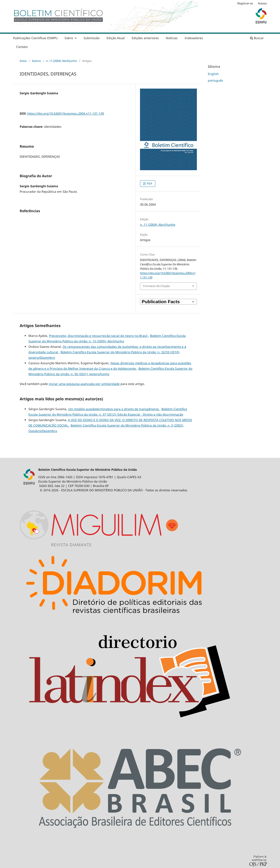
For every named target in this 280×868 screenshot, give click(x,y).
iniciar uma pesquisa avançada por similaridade (84, 384)
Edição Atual (116, 38)
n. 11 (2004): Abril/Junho (62, 61)
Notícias (172, 38)
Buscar (257, 38)
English (213, 74)
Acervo (36, 61)
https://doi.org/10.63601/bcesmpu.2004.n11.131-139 (66, 113)
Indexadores (194, 38)
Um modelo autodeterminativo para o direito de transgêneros (114, 409)
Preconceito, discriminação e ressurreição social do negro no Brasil (99, 336)
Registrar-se (245, 3)
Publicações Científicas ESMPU (35, 38)
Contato (22, 47)
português (215, 80)
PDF (149, 184)
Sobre (69, 38)
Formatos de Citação (157, 286)
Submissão (92, 38)
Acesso (262, 3)
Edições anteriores (145, 38)
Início (23, 61)
